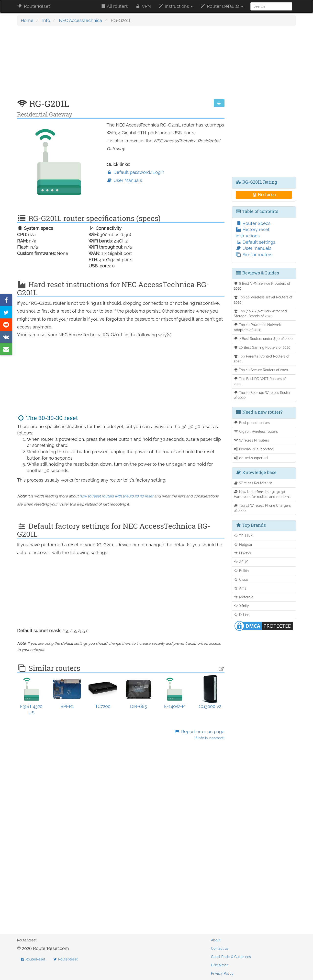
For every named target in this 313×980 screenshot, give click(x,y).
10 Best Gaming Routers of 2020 (262, 347)
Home (27, 20)
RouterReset (34, 6)
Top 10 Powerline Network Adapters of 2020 (257, 327)
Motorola (244, 597)
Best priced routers (252, 423)
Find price (264, 195)
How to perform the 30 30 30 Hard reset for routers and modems (262, 494)
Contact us (220, 948)
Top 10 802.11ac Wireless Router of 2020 (262, 395)
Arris (240, 588)
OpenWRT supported (254, 449)
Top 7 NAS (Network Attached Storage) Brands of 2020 (260, 314)
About (216, 940)
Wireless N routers (252, 440)
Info (46, 20)
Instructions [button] (175, 6)
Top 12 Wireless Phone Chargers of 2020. (262, 508)
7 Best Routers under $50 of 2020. (264, 339)
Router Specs (253, 223)
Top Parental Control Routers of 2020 (262, 359)
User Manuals (124, 180)
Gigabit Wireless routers (256, 431)
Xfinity (241, 606)
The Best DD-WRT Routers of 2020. (260, 381)
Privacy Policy (222, 973)
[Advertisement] (121, 65)
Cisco (241, 579)
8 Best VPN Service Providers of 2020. (262, 286)
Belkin (241, 571)
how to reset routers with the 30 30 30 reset (116, 496)
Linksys (242, 553)
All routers (114, 6)
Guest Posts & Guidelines (231, 957)
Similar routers (254, 255)
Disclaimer (219, 965)
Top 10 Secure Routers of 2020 (261, 370)
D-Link (242, 615)
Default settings (256, 242)
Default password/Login (135, 172)
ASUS (241, 562)
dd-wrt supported (251, 458)
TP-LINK (243, 536)
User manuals (254, 248)
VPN (143, 6)
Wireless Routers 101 (253, 483)
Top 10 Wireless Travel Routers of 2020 (263, 300)
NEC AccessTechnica (80, 20)
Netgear (243, 544)
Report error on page (199, 735)
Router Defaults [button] (222, 6)
